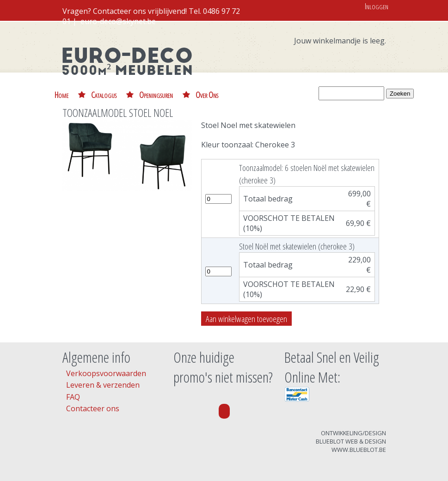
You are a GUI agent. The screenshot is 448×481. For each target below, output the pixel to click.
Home (61, 94)
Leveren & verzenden (103, 385)
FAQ (73, 397)
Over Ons (207, 94)
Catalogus (104, 94)
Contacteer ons (93, 408)
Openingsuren (156, 94)
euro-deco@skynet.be (118, 21)
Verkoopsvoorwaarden (106, 373)
